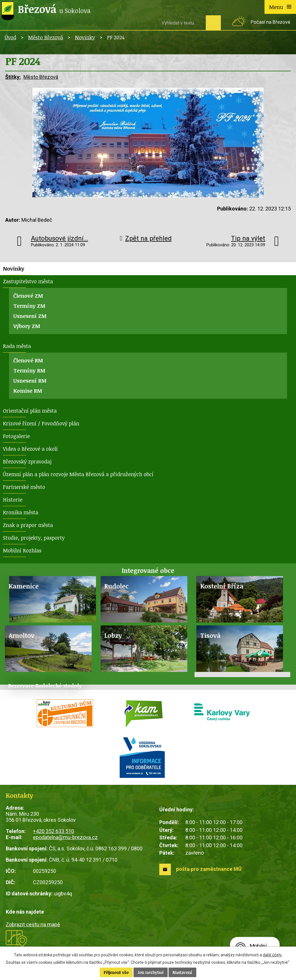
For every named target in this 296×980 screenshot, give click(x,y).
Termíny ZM (29, 306)
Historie (13, 500)
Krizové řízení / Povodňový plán (41, 423)
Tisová (210, 635)
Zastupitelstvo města (28, 281)
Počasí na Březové (270, 22)
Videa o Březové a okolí (30, 449)
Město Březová (46, 37)
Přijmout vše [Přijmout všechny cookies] (116, 972)
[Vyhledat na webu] (182, 23)
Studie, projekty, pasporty (34, 538)
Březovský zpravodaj (27, 461)
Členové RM (28, 360)
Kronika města (21, 512)
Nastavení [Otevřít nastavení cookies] (182, 972)
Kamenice (24, 586)
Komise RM (28, 391)
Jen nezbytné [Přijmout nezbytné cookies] (151, 972)
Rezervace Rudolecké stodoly (45, 685)
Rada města (17, 346)
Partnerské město (24, 487)
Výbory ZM (27, 326)
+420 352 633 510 (53, 831)
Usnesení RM (30, 381)
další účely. (272, 955)
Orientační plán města (30, 411)
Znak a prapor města (28, 525)
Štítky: (13, 77)
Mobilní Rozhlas (22, 550)
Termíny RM (29, 370)
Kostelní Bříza (222, 586)
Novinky (85, 37)
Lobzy (113, 635)
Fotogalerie (16, 436)
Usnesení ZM (30, 316)
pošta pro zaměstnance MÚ (209, 869)
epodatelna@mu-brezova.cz (65, 837)
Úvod (10, 37)
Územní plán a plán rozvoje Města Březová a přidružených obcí (78, 474)
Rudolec (116, 586)
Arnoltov (22, 635)
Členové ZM (28, 296)
